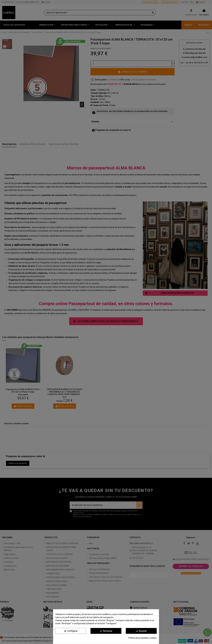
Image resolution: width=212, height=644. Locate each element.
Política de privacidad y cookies (142, 638)
